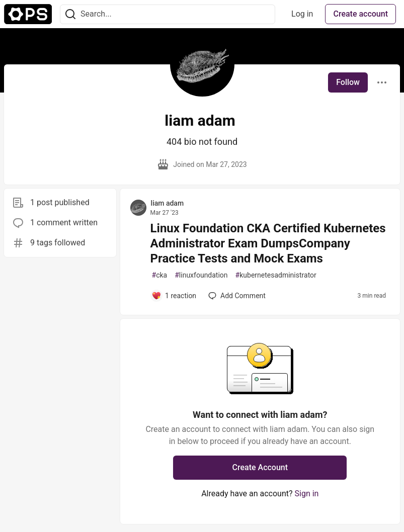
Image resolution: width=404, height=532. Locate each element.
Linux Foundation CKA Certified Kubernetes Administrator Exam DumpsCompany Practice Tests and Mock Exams (268, 243)
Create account (360, 14)
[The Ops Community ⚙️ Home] (28, 14)
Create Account (260, 467)
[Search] (70, 14)
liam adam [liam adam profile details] (168, 203)
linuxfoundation (201, 275)
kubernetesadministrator (276, 275)
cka (160, 275)
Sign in (307, 494)
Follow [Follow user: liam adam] (348, 82)
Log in (302, 14)
